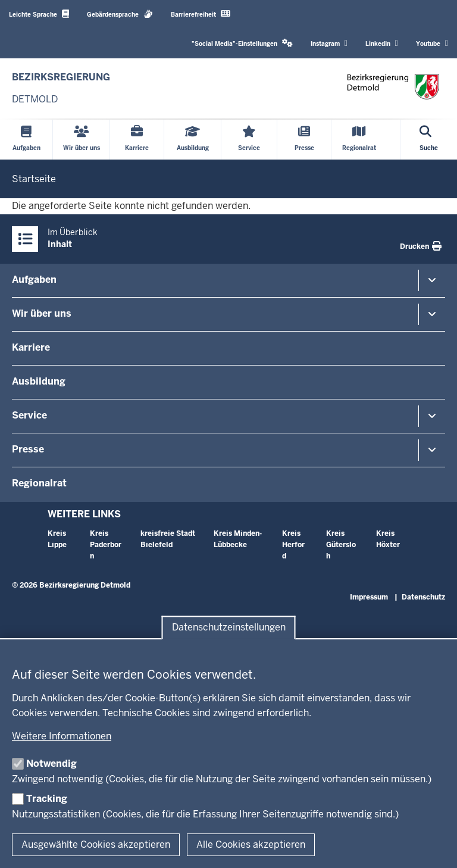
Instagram (329, 43)
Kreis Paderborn (106, 545)
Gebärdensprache (120, 14)
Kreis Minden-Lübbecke (238, 539)
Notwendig (51, 764)
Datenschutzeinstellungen (229, 628)
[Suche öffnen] (429, 140)
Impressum (369, 597)
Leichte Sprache (39, 14)
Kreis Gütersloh (341, 545)
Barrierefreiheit (201, 14)
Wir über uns (42, 313)
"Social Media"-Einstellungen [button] (242, 43)
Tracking (47, 799)
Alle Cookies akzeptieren (251, 844)
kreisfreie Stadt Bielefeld (168, 539)
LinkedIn (382, 43)
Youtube (432, 43)
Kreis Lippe (57, 539)
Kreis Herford (293, 545)
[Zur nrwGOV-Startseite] (61, 88)
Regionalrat (39, 483)
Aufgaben (34, 280)
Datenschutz (423, 597)
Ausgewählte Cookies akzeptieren (96, 844)
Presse (28, 449)
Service (29, 415)
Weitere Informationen (62, 736)
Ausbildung (39, 381)
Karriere (31, 347)
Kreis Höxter (388, 539)
